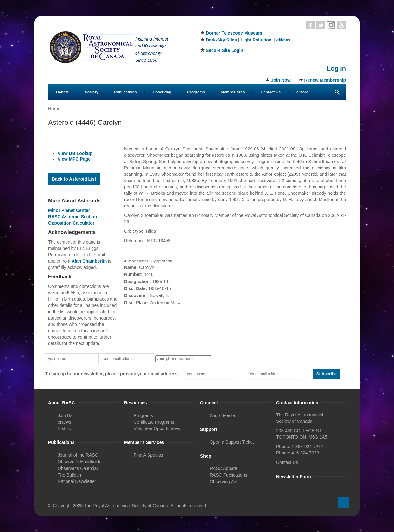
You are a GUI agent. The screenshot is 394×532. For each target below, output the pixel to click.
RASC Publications (228, 475)
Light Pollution (256, 40)
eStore (302, 92)
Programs (196, 92)
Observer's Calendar (78, 468)
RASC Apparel (224, 468)
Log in (336, 68)
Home (54, 109)
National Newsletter (77, 481)
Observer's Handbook (79, 462)
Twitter (321, 25)
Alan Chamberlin (89, 261)
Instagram (331, 25)
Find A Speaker (149, 455)
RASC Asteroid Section (73, 217)
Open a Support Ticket (232, 442)
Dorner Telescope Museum (234, 33)
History (65, 428)
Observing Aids (225, 482)
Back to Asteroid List (74, 179)
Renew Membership (325, 80)
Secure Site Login (225, 50)
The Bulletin (69, 475)
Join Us (65, 415)
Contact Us (271, 92)
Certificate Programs (154, 422)
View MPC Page (74, 159)
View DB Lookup (75, 153)
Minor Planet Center (69, 210)
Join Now (281, 80)
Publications (125, 92)
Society (92, 92)
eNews (283, 40)
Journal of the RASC (78, 455)
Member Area (233, 92)
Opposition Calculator (71, 223)
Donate (63, 92)
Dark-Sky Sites (221, 40)
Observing (162, 92)
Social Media (222, 415)
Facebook (310, 25)
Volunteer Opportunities (157, 428)
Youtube (341, 25)
